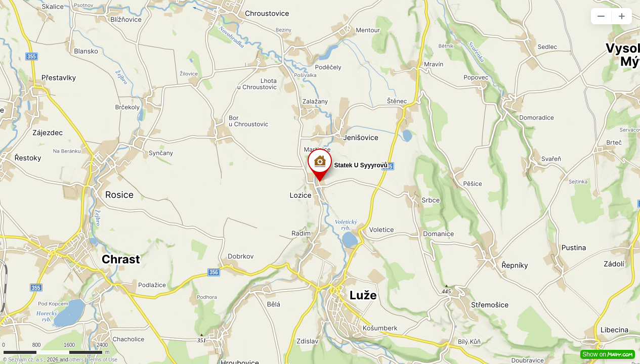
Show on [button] (608, 354)
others (76, 360)
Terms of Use (102, 360)
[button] (601, 16)
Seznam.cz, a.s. (26, 360)
